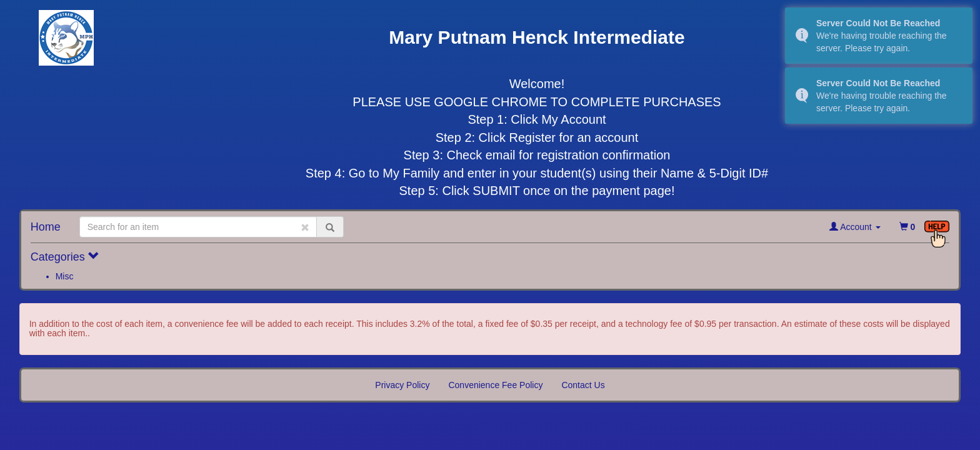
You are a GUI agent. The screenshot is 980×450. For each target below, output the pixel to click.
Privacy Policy (402, 385)
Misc (65, 276)
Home (46, 227)
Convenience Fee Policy (495, 385)
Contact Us (583, 385)
